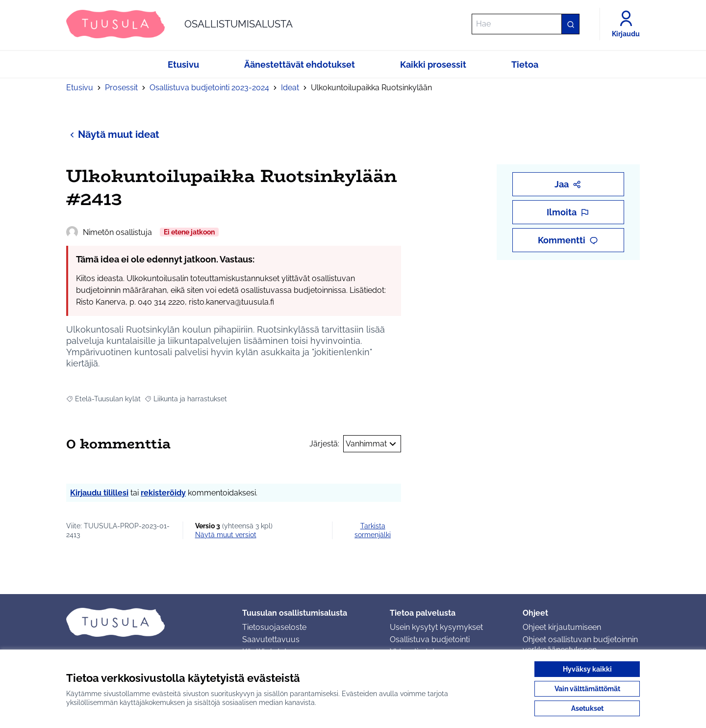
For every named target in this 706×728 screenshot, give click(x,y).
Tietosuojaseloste (274, 627)
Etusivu (80, 88)
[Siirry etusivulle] (179, 24)
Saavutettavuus (271, 639)
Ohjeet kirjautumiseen (562, 627)
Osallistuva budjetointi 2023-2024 (209, 88)
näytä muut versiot (226, 535)
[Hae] (526, 24)
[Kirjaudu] (626, 24)
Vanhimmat (372, 444)
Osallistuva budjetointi (430, 639)
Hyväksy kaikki (587, 669)
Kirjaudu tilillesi (99, 493)
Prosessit (121, 88)
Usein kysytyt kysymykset (436, 627)
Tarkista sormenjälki (373, 530)
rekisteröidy (163, 493)
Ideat (290, 88)
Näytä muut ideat (113, 134)
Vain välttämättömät (587, 689)
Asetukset (587, 708)
